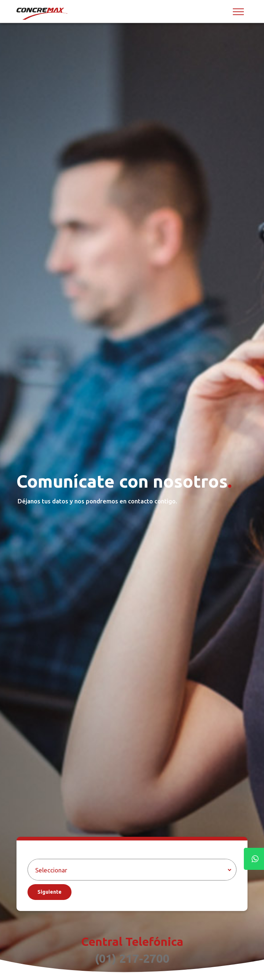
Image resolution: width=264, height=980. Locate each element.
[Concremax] (43, 14)
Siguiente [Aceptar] (49, 892)
